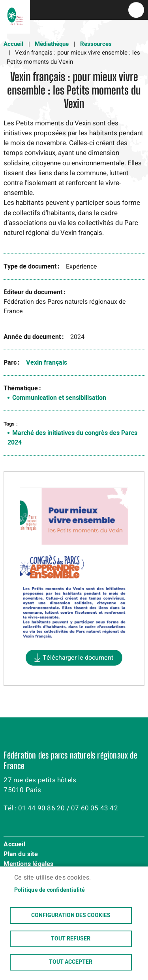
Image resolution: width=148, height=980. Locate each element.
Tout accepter (71, 962)
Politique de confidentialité (50, 890)
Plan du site (21, 855)
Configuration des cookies (71, 916)
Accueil (13, 44)
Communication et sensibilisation (59, 398)
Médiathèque (52, 44)
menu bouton (136, 10)
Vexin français (47, 363)
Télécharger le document (78, 658)
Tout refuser (71, 939)
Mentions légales (28, 865)
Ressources (96, 44)
